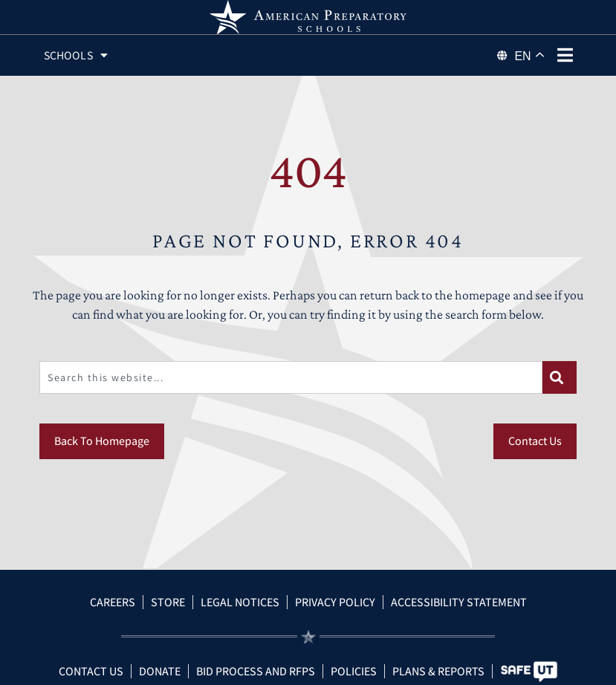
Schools (78, 56)
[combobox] (291, 395)
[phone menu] (565, 55)
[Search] (560, 395)
